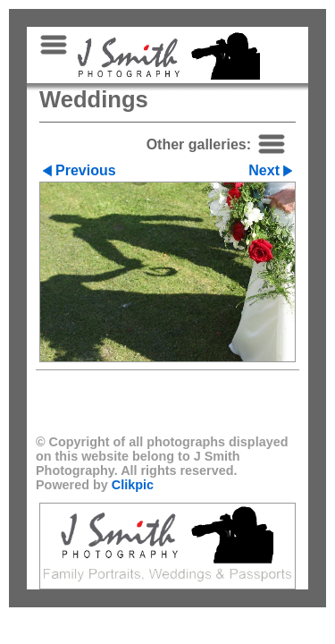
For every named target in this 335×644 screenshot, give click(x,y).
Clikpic (133, 485)
